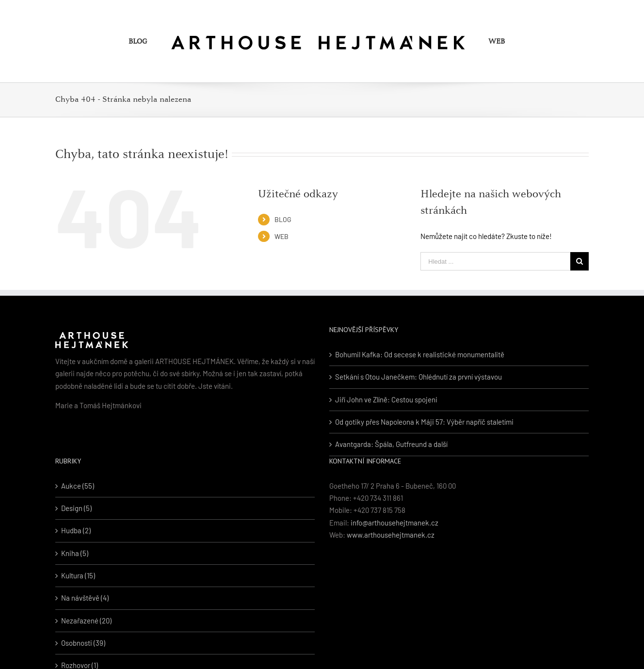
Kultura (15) (78, 575)
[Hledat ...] (495, 261)
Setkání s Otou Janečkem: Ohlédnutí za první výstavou (419, 377)
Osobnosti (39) (83, 643)
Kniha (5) (75, 553)
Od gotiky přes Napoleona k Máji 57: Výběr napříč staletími (424, 422)
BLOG (283, 219)
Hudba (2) (76, 530)
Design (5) (76, 508)
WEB (282, 236)
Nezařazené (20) (86, 621)
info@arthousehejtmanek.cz (394, 523)
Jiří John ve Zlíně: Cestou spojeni (386, 399)
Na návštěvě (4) (85, 598)
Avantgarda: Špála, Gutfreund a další (391, 444)
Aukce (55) (78, 486)
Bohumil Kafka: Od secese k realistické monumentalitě (420, 354)
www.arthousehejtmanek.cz (391, 535)
